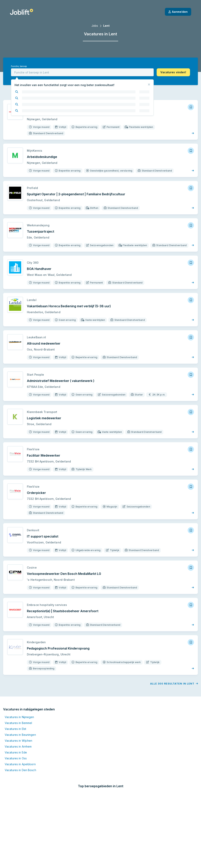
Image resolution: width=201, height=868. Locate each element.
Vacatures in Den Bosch (20, 766)
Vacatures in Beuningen (20, 731)
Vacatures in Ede (16, 748)
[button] (173, 72)
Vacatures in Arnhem (18, 742)
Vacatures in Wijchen (18, 736)
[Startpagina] (21, 12)
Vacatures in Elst (15, 725)
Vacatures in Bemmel (18, 719)
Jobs (95, 26)
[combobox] (82, 72)
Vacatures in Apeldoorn (20, 760)
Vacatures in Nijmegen (19, 713)
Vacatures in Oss (16, 754)
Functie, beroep (19, 66)
